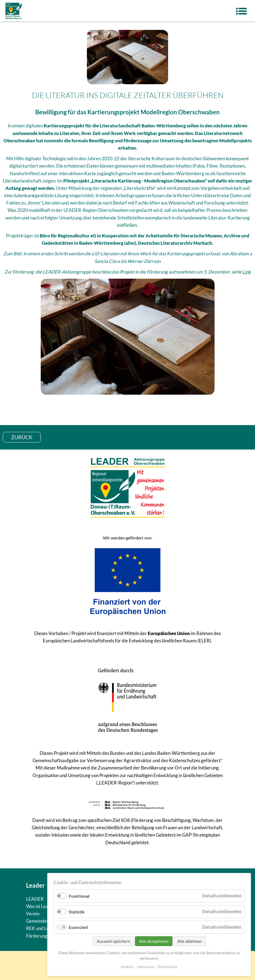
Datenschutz (167, 967)
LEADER (35, 899)
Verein (33, 914)
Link (247, 272)
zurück (22, 437)
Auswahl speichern (113, 941)
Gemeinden (38, 921)
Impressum (146, 967)
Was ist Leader (41, 906)
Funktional (79, 896)
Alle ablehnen (189, 941)
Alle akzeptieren (154, 941)
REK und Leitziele (44, 928)
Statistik (77, 912)
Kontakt (127, 967)
